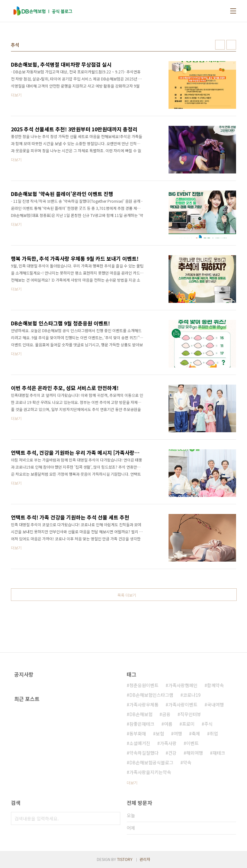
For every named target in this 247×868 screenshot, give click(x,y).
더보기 (132, 783)
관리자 (145, 859)
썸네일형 (220, 45)
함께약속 (215, 685)
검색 (114, 818)
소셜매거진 (140, 743)
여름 (168, 724)
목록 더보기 (127, 595)
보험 (160, 733)
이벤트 (192, 743)
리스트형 (231, 45)
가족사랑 (168, 743)
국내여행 (215, 705)
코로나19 (192, 695)
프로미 (188, 724)
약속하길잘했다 (144, 753)
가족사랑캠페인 (183, 685)
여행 (178, 733)
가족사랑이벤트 (183, 705)
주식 (208, 724)
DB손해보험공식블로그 (151, 762)
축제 (196, 733)
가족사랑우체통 (144, 705)
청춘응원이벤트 (144, 685)
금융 (166, 714)
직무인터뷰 (191, 714)
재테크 (219, 753)
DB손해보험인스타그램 (151, 695)
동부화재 (138, 733)
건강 (172, 753)
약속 (187, 762)
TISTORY (125, 859)
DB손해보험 (141, 714)
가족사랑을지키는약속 (150, 772)
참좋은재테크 (142, 724)
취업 (214, 733)
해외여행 (195, 753)
